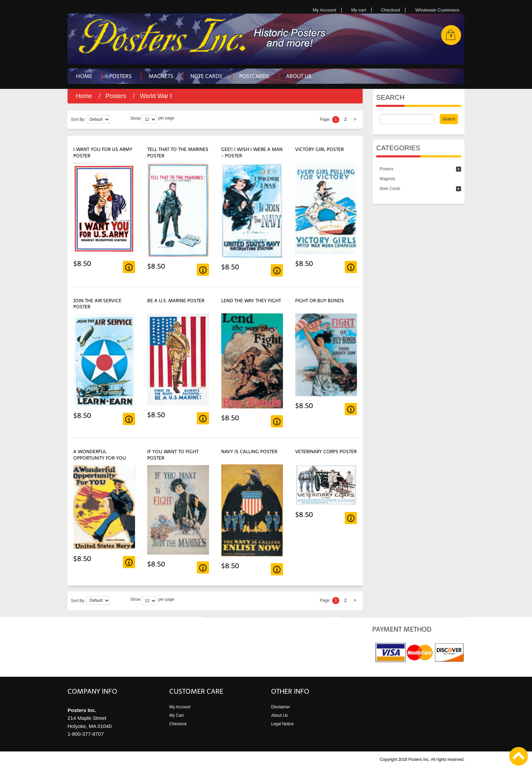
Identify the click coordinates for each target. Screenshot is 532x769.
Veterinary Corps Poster (326, 452)
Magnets (387, 179)
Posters (116, 96)
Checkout (391, 10)
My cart (359, 10)
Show (135, 118)
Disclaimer (281, 707)
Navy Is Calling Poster (249, 452)
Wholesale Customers (437, 10)
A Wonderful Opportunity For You (100, 455)
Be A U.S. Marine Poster (176, 301)
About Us (279, 715)
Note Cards (390, 189)
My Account (325, 10)
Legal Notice (282, 724)
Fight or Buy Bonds (320, 301)
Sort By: (78, 119)
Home (84, 96)
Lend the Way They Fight (251, 301)
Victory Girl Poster (319, 149)
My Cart (176, 715)
